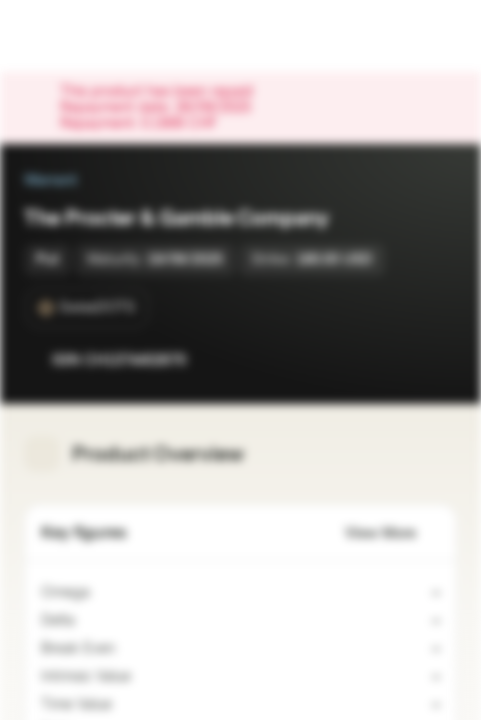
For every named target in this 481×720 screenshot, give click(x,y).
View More (392, 533)
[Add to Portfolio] (437, 360)
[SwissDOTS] (87, 308)
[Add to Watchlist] (397, 360)
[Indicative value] (143, 677)
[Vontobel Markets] (78, 36)
